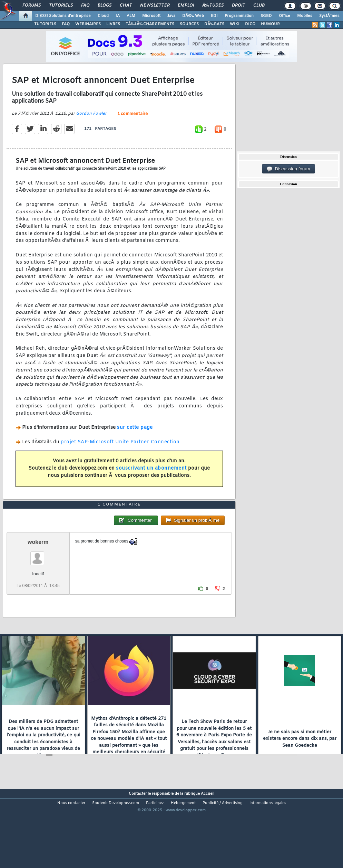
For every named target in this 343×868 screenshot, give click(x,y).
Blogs (105, 6)
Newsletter (155, 6)
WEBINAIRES (88, 24)
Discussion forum (288, 169)
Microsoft (151, 16)
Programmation (239, 16)
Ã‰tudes (213, 6)
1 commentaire (133, 125)
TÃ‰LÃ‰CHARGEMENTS (150, 24)
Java (171, 16)
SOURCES (189, 24)
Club (259, 6)
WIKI (235, 24)
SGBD (266, 16)
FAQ (85, 6)
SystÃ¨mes (329, 16)
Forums (32, 6)
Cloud (103, 16)
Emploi (186, 6)
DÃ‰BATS (214, 24)
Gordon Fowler (91, 125)
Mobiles (305, 16)
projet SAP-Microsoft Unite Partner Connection (120, 453)
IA (118, 16)
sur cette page (135, 439)
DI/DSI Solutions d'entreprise (63, 16)
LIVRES (113, 24)
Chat (126, 6)
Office (285, 16)
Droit (238, 6)
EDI (214, 16)
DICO (250, 24)
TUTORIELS (45, 24)
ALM (131, 16)
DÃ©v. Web (193, 16)
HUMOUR (270, 24)
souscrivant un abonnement (151, 479)
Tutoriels (61, 6)
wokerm (38, 575)
